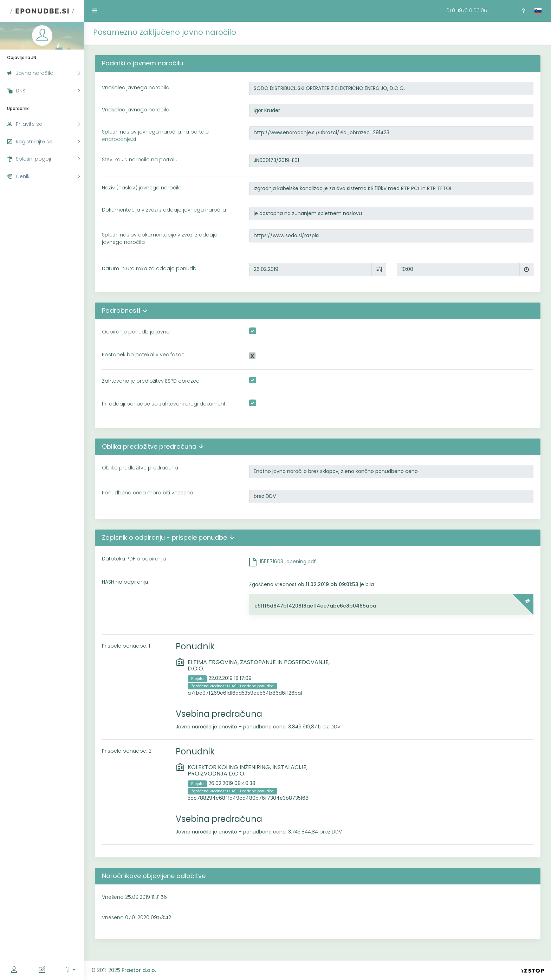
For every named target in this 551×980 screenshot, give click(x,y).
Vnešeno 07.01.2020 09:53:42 (137, 917)
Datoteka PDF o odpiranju (134, 559)
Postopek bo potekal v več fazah (143, 355)
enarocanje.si (119, 139)
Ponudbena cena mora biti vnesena (148, 493)
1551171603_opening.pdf (288, 562)
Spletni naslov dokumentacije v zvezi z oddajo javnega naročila (160, 238)
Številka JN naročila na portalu (140, 160)
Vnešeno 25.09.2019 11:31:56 (134, 897)
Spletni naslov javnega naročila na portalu (155, 135)
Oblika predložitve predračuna (140, 468)
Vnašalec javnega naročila (136, 87)
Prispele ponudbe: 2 (127, 751)
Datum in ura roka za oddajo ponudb (149, 268)
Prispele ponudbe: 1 (126, 646)
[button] (70, 970)
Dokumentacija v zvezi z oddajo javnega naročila (164, 210)
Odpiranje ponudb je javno (136, 332)
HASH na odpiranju (125, 582)
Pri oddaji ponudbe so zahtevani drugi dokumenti (164, 404)
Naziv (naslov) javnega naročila (142, 188)
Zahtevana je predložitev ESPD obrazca (151, 381)
